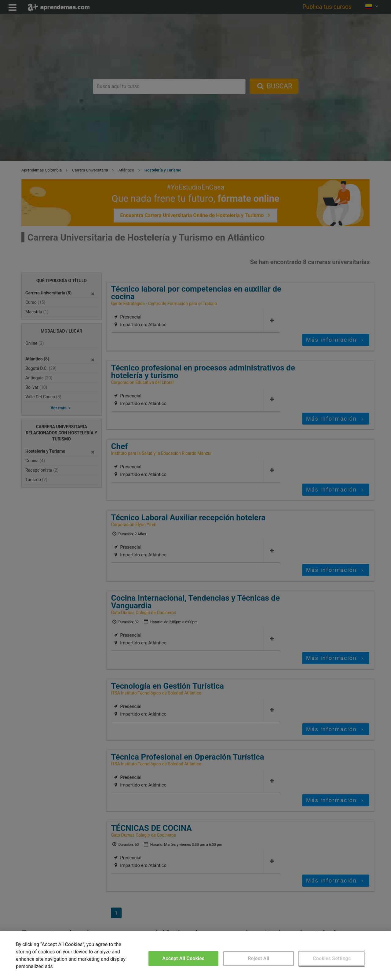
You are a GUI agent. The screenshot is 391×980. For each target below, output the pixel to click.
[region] (195, 956)
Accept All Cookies (183, 958)
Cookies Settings (332, 958)
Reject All (259, 958)
